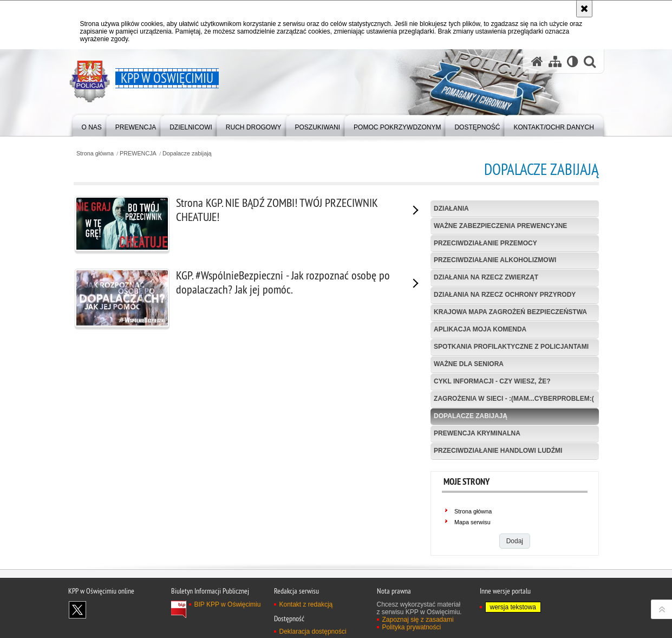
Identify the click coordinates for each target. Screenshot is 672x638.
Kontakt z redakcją (306, 604)
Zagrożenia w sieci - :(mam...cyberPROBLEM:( (514, 399)
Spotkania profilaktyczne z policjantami (511, 347)
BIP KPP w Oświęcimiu (228, 604)
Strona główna (95, 154)
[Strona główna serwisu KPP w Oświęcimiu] (537, 61)
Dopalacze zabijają (187, 154)
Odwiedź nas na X (77, 610)
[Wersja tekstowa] (573, 61)
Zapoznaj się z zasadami (418, 620)
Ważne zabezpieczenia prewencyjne (500, 226)
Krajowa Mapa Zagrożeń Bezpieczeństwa (510, 312)
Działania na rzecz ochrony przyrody (505, 295)
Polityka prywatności (412, 627)
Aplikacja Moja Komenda (480, 329)
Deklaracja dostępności (313, 632)
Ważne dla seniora (469, 364)
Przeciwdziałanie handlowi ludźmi (498, 451)
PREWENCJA (138, 154)
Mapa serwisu (472, 522)
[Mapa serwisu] (555, 61)
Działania (451, 209)
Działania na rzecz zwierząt (486, 277)
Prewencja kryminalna (477, 433)
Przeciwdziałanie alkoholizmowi (495, 260)
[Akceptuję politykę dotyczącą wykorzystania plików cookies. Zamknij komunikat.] (584, 9)
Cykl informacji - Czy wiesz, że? (492, 381)
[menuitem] (92, 125)
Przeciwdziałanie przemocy (485, 243)
